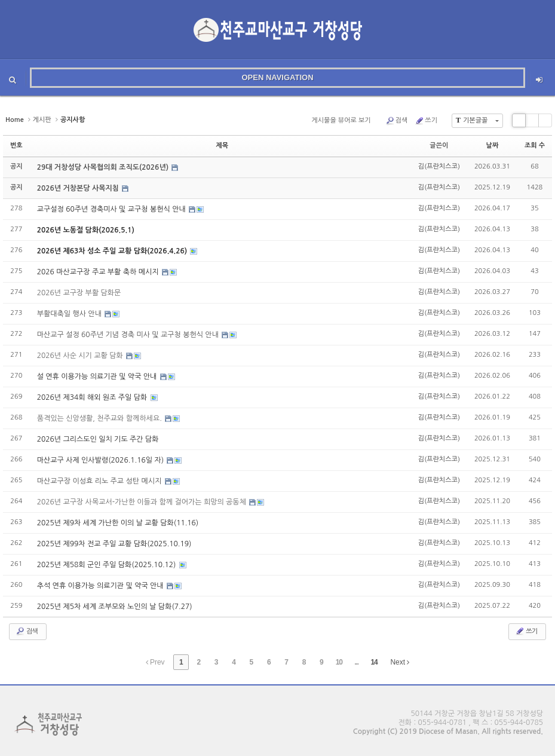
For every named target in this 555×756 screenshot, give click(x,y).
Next (400, 662)
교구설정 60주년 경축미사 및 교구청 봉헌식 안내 (112, 209)
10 (339, 662)
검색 (397, 121)
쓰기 (426, 121)
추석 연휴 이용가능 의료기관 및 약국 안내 (101, 586)
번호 (16, 146)
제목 (222, 146)
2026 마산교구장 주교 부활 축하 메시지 (99, 272)
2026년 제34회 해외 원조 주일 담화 (93, 397)
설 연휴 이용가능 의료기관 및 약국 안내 (98, 377)
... (356, 662)
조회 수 (535, 146)
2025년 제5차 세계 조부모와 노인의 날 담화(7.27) (115, 607)
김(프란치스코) (439, 166)
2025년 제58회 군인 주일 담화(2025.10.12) (108, 565)
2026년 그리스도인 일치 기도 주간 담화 (98, 439)
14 (374, 662)
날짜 (493, 146)
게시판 (42, 120)
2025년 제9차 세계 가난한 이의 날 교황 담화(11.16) (118, 523)
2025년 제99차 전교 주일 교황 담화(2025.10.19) (114, 544)
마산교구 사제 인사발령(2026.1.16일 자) (102, 460)
